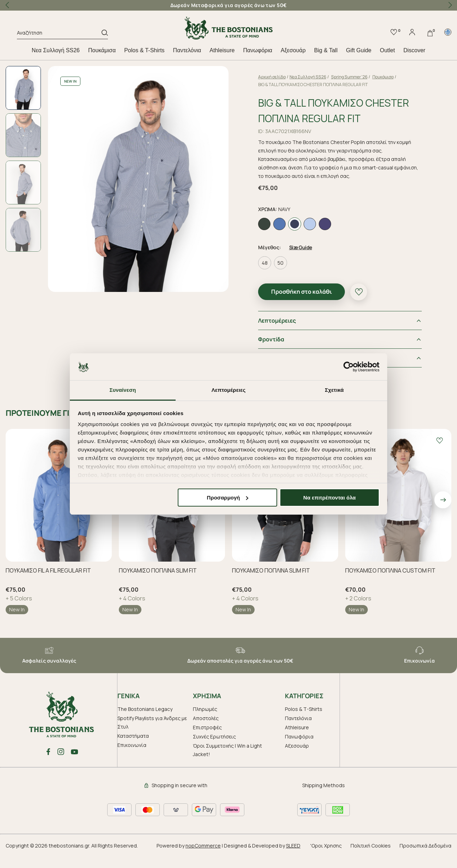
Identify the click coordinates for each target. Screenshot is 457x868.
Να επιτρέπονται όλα (330, 498)
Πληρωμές (205, 722)
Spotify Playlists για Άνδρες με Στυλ (152, 735)
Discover (414, 50)
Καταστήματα (133, 749)
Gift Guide (359, 50)
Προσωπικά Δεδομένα (425, 858)
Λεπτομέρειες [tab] (229, 390)
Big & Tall (326, 50)
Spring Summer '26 (357, 77)
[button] (450, 5)
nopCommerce (203, 858)
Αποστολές (206, 731)
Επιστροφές (207, 740)
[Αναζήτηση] (59, 34)
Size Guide (309, 260)
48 (273, 276)
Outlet (387, 50)
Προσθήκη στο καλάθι (310, 304)
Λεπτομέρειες (285, 333)
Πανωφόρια (257, 50)
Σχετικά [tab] (334, 390)
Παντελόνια (187, 50)
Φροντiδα (279, 352)
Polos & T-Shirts (144, 50)
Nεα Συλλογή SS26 (56, 50)
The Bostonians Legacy (145, 722)
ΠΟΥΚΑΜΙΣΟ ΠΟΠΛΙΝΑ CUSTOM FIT (390, 583)
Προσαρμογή (228, 498)
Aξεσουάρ (293, 50)
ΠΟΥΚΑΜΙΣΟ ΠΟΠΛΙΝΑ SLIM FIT (158, 583)
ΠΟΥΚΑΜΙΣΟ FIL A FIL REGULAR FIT (48, 583)
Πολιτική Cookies (371, 858)
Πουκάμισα (102, 50)
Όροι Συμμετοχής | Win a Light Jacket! (227, 763)
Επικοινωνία (132, 758)
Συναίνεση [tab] (123, 390)
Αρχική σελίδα (280, 77)
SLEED (293, 858)
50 (289, 276)
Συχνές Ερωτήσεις (214, 749)
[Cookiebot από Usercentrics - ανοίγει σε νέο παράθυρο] (349, 367)
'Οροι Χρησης (326, 858)
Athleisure (222, 50)
